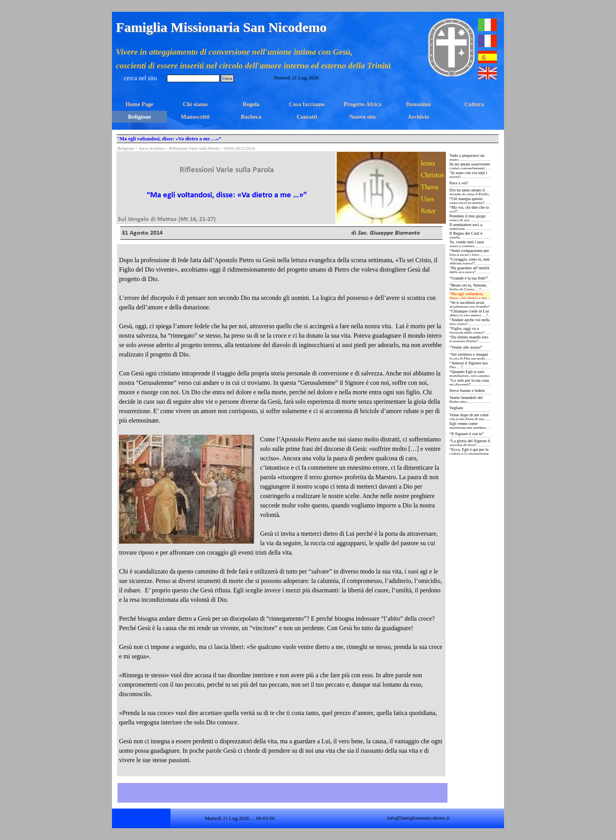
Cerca (227, 78)
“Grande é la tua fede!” (469, 278)
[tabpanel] (227, 188)
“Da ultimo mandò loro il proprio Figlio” (469, 339)
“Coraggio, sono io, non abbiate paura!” (469, 261)
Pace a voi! (459, 183)
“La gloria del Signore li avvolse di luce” (470, 443)
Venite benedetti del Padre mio (466, 400)
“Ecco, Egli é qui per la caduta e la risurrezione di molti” (469, 454)
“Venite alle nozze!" (466, 347)
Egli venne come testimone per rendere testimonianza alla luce (469, 428)
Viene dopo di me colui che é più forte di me (469, 417)
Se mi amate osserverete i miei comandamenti (470, 166)
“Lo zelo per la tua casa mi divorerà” (469, 382)
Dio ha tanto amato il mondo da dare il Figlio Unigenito (469, 194)
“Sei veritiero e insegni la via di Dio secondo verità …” (469, 359)
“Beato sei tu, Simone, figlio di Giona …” (468, 287)
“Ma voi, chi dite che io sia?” (469, 210)
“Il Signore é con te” (467, 434)
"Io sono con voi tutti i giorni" (468, 175)
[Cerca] (193, 78)
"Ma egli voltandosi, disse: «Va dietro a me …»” (468, 298)
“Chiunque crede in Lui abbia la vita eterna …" (469, 313)
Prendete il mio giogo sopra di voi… (467, 218)
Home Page (139, 104)
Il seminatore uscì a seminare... (466, 227)
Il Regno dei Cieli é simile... (466, 235)
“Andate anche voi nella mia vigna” (470, 322)
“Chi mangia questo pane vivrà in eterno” (467, 201)
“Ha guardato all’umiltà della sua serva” (469, 270)
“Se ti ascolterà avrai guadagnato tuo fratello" (470, 305)
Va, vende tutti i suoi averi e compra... (467, 244)
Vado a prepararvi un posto (467, 158)
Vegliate (456, 408)
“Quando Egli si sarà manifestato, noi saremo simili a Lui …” (469, 376)
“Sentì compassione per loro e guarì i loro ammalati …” (469, 255)
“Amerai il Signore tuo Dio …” (468, 365)
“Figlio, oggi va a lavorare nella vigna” (467, 331)
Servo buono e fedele (467, 391)
